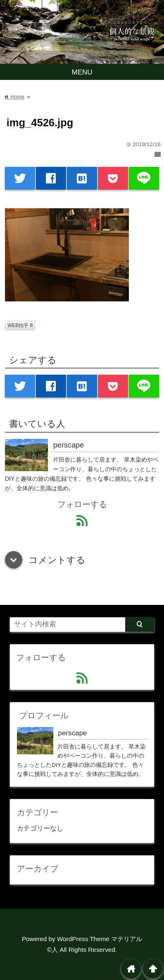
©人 (52, 950)
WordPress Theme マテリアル (100, 939)
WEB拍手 (20, 325)
